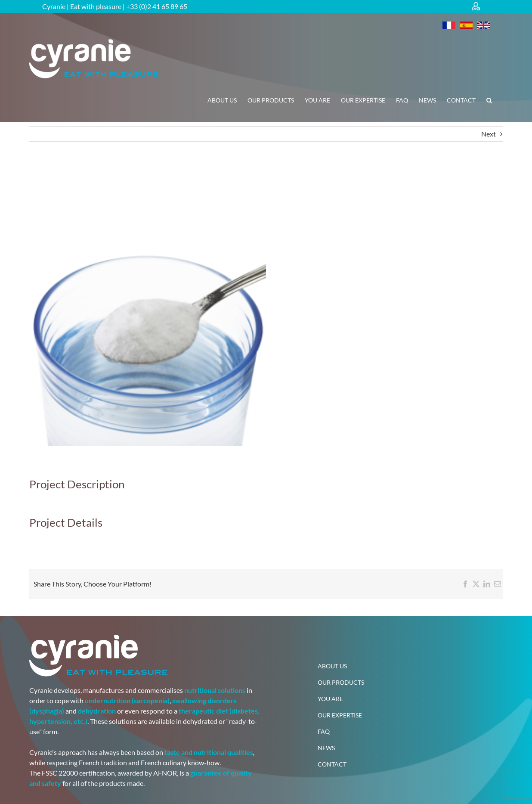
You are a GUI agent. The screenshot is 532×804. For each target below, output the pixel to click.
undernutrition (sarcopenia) (127, 700)
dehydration (97, 711)
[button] (489, 100)
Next (489, 134)
